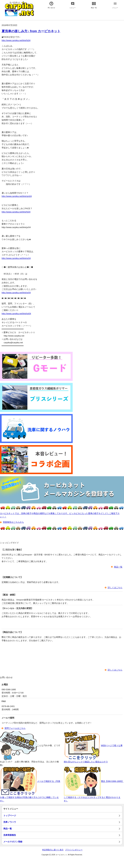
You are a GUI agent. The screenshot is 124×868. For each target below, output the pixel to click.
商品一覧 (118, 567)
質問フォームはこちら (15, 728)
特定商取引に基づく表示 (53, 850)
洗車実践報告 (10, 835)
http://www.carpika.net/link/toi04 (16, 314)
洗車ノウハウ (10, 822)
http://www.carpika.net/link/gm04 (17, 196)
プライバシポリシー (74, 850)
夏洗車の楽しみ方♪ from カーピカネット (31, 31)
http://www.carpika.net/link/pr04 (16, 258)
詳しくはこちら (115, 588)
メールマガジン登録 (13, 842)
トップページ (10, 816)
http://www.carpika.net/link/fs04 (16, 40)
